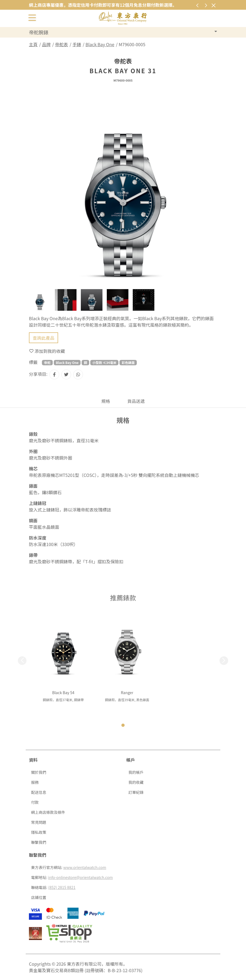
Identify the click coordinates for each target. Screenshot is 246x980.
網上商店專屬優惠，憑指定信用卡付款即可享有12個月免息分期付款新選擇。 (103, 5)
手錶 (77, 44)
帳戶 (131, 760)
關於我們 (39, 772)
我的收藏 (136, 782)
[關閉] (213, 5)
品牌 (46, 44)
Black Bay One (100, 44)
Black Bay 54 (63, 693)
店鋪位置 (39, 897)
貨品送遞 (136, 401)
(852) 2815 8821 (62, 887)
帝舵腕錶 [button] (39, 32)
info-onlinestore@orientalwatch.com (80, 877)
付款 (35, 802)
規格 (106, 401)
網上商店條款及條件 (48, 812)
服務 (35, 782)
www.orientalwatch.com (85, 867)
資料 (33, 760)
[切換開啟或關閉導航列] (32, 17)
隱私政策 (39, 832)
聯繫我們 (39, 842)
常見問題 (39, 822)
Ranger (127, 693)
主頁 (33, 44)
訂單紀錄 (136, 792)
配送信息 (39, 792)
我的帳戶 (136, 772)
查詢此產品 (44, 338)
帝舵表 (62, 44)
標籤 (33, 362)
